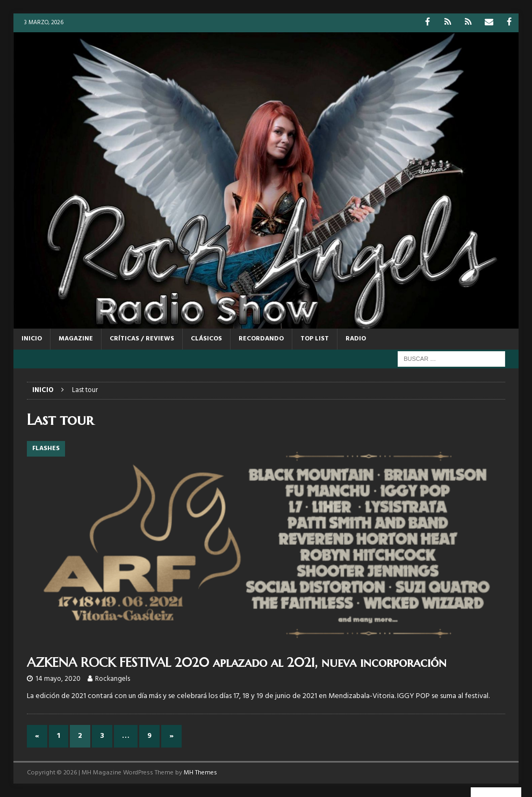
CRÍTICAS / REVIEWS (142, 339)
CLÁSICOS (206, 339)
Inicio (32, 339)
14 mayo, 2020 (58, 679)
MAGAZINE (76, 339)
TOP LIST (315, 339)
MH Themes (200, 773)
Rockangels (113, 679)
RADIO (356, 339)
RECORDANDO (261, 339)
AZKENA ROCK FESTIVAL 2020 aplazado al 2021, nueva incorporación (237, 663)
